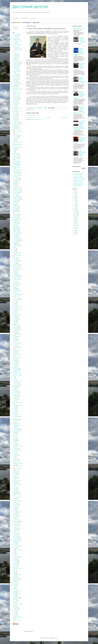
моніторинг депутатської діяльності (16, 339)
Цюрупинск (16, 608)
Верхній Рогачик (17, 125)
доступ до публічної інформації (17, 228)
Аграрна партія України (16, 59)
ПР (14, 457)
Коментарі (16, 29)
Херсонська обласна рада (78, 173)
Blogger (56, 638)
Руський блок (16, 505)
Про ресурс (33, 18)
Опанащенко (16, 400)
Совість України (17, 536)
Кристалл (15, 305)
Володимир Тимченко (18, 144)
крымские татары (17, 309)
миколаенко (16, 326)
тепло (15, 555)
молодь (15, 331)
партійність (16, 423)
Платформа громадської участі (17, 445)
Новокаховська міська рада (79, 178)
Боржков (15, 107)
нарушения (16, 359)
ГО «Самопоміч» (17, 178)
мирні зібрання (16, 327)
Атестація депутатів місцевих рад (17, 71)
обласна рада (16, 384)
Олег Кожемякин (17, 392)
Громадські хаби (17, 192)
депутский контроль (17, 212)
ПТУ (14, 479)
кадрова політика (17, 277)
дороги (15, 225)
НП (14, 377)
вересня (75, 216)
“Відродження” (16, 36)
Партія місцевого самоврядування (17, 429)
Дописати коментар (32, 115)
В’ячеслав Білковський (16, 119)
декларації (16, 195)
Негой (15, 364)
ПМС (15, 447)
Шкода (15, 614)
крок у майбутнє (17, 306)
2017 (75, 203)
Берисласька (16, 92)
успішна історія (32, 109)
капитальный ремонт (18, 280)
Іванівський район (17, 269)
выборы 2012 (16, 155)
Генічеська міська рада (78, 182)
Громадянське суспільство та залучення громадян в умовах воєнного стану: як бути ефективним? (79, 40)
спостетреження (17, 546)
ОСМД (15, 409)
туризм (15, 565)
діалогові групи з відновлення (17, 217)
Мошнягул (16, 344)
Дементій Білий (17, 198)
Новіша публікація (30, 118)
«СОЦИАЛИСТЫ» (17, 49)
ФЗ (14, 582)
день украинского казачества (17, 201)
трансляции (16, 561)
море (15, 341)
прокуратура (16, 475)
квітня (75, 224)
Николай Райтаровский (16, 368)
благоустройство (17, 99)
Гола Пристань (16, 179)
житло (15, 249)
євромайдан (16, 242)
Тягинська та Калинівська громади (18, 568)
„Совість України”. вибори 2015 (17, 39)
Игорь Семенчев (17, 265)
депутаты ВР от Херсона (17, 210)
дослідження (16, 226)
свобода (15, 515)
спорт (15, 544)
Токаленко (16, 558)
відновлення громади (18, 131)
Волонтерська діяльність (16, 149)
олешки (15, 398)
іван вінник (16, 268)
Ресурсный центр (17, 501)
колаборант (16, 285)
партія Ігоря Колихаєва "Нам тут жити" (17, 426)
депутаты (15, 208)
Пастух (15, 434)
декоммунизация (17, 197)
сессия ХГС (16, 524)
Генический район (17, 172)
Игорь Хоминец (17, 266)
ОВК (14, 389)
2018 (75, 202)
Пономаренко (16, 456)
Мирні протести (17, 329)
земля (15, 263)
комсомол (15, 293)
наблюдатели (16, 347)
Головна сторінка (47, 118)
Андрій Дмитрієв (17, 66)
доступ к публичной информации (17, 231)
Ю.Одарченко (16, 616)
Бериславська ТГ (17, 88)
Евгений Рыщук (17, 232)
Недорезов (16, 366)
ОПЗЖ (15, 401)
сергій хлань (16, 520)
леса (14, 313)
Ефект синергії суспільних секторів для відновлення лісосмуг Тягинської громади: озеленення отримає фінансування (79, 110)
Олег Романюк (16, 393)
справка (15, 548)
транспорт (16, 562)
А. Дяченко (16, 57)
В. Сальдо (16, 114)
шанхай (15, 612)
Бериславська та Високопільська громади (17, 86)
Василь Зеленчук (17, 122)
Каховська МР (16, 283)
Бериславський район (18, 90)
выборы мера (16, 158)
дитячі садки (16, 216)
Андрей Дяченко (17, 63)
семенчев (15, 519)
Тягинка (15, 566)
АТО (14, 73)
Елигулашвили (16, 238)
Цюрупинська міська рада (78, 184)
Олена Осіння (16, 397)
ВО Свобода (16, 138)
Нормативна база (17, 376)
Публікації (16, 27)
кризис (15, 304)
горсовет (15, 185)
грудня (75, 211)
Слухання (15, 535)
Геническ (15, 171)
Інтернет (15, 272)
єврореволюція (16, 246)
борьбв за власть (17, 109)
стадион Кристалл (17, 550)
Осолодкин (16, 411)
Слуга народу (16, 534)
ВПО (14, 151)
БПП (14, 110)
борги (15, 106)
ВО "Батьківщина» (17, 135)
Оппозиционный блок (18, 403)
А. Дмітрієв (16, 55)
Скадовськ (16, 531)
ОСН (15, 410)
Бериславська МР (17, 84)
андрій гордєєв (16, 65)
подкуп (15, 453)
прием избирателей (17, 468)
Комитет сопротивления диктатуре (16, 288)
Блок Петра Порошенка (16, 103)
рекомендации (16, 497)
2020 (75, 199)
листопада (76, 213)
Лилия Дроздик (16, 315)
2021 (75, 197)
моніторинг (16, 337)
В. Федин (15, 116)
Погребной (16, 449)
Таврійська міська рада (78, 186)
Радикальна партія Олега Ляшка (17, 493)
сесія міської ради (17, 522)
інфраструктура (17, 275)
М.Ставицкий (16, 319)
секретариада (16, 516)
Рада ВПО (16, 491)
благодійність (16, 96)
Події (15, 451)
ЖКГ (14, 250)
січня (74, 229)
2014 (75, 208)
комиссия (15, 286)
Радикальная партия (18, 495)
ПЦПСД (15, 488)
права (15, 458)
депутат (15, 203)
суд (14, 553)
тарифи (15, 554)
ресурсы (15, 503)
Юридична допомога (18, 618)
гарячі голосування (17, 170)
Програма (15, 472)
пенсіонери (16, 438)
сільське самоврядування (17, 527)
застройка (16, 259)
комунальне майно (17, 294)
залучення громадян (17, 255)
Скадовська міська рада (78, 183)
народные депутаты (17, 355)
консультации (16, 298)
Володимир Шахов (17, 147)
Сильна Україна (17, 526)
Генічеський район (17, 175)
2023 (75, 194)
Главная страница (16, 18)
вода (14, 139)
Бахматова (16, 77)
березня (75, 225)
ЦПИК (15, 607)
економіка (15, 237)
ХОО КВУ (15, 601)
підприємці (16, 443)
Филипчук (15, 583)
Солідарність (16, 538)
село (14, 517)
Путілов (15, 487)
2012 (75, 231)
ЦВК (14, 605)
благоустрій (16, 97)
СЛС (14, 532)
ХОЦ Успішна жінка (17, 604)
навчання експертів (17, 348)
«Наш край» (16, 44)
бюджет (15, 113)
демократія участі (17, 199)
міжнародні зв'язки (17, 330)
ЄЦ (14, 247)
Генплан (15, 177)
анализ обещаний (17, 62)
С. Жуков (15, 507)
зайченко (15, 254)
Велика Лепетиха (17, 124)
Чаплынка (16, 610)
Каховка (15, 282)
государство (16, 187)
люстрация (16, 316)
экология (15, 615)
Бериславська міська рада (79, 180)
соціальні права (17, 540)
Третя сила (16, 564)
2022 (75, 196)
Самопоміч (16, 513)
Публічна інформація (18, 484)
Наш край (15, 363)
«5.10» (15, 42)
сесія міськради (17, 523)
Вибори (15, 126)
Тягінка (15, 571)
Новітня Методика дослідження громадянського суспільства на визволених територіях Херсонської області (79, 95)
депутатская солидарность (16, 205)
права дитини (16, 460)
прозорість (16, 473)
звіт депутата (16, 261)
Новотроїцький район (18, 373)
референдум (16, 504)
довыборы (16, 224)
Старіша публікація (64, 118)
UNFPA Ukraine (16, 620)
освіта (15, 407)
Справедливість (17, 547)
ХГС (14, 587)
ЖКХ (14, 251)
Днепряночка (16, 222)
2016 (75, 205)
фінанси (15, 586)
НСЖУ (15, 380)
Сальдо (15, 510)
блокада (15, 105)
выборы (15, 153)
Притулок (15, 470)
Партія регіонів (16, 430)
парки (15, 422)
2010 (75, 234)
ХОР (14, 603)
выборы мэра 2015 (17, 159)
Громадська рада (17, 190)
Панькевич (16, 421)
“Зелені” (15, 37)
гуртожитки (16, 194)
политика (15, 454)
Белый (15, 81)
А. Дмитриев (16, 54)
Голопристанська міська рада (79, 179)
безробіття (16, 79)
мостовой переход (17, 343)
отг (14, 413)
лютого (75, 227)
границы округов (17, 188)
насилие (15, 360)
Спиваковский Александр (16, 542)
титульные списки (17, 557)
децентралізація (17, 214)
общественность (17, 385)
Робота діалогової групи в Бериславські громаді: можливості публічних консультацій (79, 154)
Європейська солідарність (16, 244)
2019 (75, 200)
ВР (14, 152)
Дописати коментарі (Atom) (38, 120)
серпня (75, 217)
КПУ (14, 302)
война (15, 141)
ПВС (14, 436)
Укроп (15, 576)
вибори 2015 (16, 128)
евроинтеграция (17, 234)
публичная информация (16, 483)
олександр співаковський (16, 395)
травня (75, 222)
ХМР (14, 600)
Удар (15, 572)
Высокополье (16, 166)
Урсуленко (16, 578)
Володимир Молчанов (18, 142)
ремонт (15, 498)
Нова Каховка (16, 370)
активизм (15, 61)
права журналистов (17, 461)
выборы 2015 (16, 156)
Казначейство (16, 278)
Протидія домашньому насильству (16, 477)
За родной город (17, 253)
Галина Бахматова (17, 167)
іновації (15, 270)
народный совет (17, 358)
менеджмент (16, 323)
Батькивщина (16, 74)
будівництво (16, 112)
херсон (15, 590)
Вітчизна (15, 134)
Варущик (15, 121)
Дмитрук (15, 221)
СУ (14, 551)
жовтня (75, 214)
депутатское (16, 207)
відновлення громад (17, 129)
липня (75, 219)
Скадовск (15, 529)
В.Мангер (15, 117)
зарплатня (16, 258)
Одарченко (16, 390)
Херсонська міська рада (78, 175)
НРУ (14, 378)
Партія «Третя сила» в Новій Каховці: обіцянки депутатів (79, 29)
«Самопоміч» (16, 48)
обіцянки (15, 383)
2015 (15, 53)
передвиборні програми (16, 440)
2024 (75, 192)
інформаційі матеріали (16, 273)
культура (15, 311)
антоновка (16, 69)
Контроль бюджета (17, 300)
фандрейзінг (16, 580)
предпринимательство (18, 466)
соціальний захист (17, 539)
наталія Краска (16, 362)
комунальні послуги (17, 296)
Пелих (15, 437)
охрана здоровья (17, 419)
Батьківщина (16, 75)
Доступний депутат (31, 7)
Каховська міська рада (78, 176)
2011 (75, 232)
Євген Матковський (17, 241)
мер (14, 324)
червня (75, 221)
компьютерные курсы (18, 291)
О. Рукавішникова (17, 381)
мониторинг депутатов (18, 334)
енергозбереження (17, 239)
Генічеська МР (16, 174)
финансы (15, 584)
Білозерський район (17, 93)
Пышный (15, 490)
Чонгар (15, 611)
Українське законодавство (16, 574)
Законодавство (25, 18)
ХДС (14, 589)
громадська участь (17, 191)
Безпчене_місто (17, 78)
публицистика (16, 481)
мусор (15, 345)
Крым (15, 308)
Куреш (15, 312)
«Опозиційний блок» (17, 45)
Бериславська (16, 82)
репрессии (16, 500)
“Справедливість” (17, 41)
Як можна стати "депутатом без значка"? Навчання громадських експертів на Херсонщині (79, 66)
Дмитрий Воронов (17, 219)
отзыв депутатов (17, 416)
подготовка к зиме (17, 450)
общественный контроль (16, 387)
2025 (75, 191)
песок (15, 442)
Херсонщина (16, 598)
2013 (75, 210)
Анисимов (15, 67)
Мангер (15, 322)
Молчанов (16, 333)
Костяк (15, 301)
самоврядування (17, 512)
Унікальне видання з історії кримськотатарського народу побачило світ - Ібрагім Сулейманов (79, 140)
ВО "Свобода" (16, 137)
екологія (15, 235)
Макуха (15, 320)
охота (15, 418)
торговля (15, 559)
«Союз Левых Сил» (17, 50)
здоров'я (15, 262)
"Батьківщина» (16, 34)
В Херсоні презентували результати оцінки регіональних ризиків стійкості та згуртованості (79, 80)
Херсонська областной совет (17, 597)
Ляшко (15, 318)
